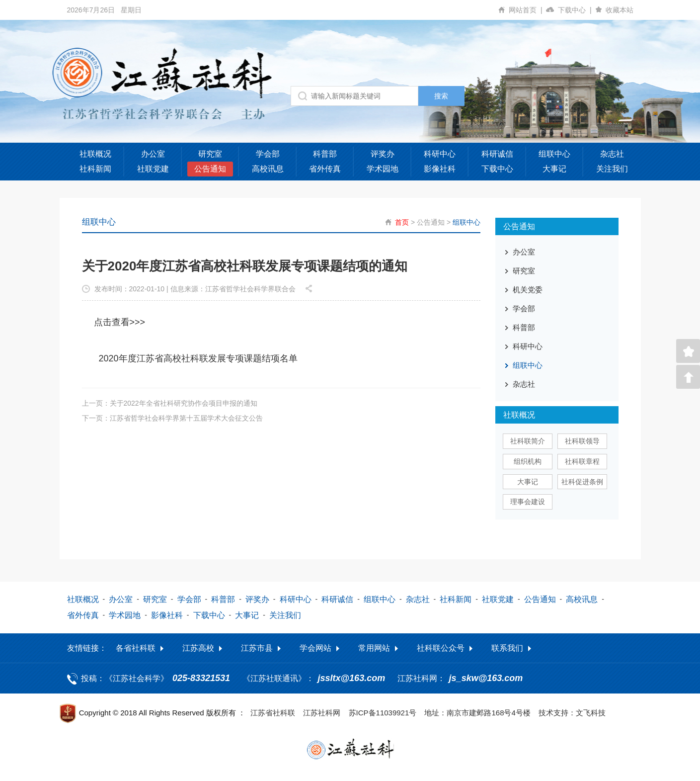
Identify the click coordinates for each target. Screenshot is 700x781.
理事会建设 (528, 502)
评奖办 (383, 154)
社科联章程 (582, 461)
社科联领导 (582, 441)
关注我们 (612, 169)
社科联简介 (528, 441)
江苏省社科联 (273, 713)
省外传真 (325, 169)
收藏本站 (620, 10)
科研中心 (440, 154)
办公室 (153, 154)
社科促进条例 (582, 482)
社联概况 (95, 154)
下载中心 (577, 10)
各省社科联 (136, 648)
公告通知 (210, 169)
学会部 (268, 154)
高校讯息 (268, 169)
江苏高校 (198, 648)
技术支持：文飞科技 (572, 713)
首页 (402, 222)
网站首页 (527, 10)
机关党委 (528, 290)
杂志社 (612, 154)
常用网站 (374, 648)
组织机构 (528, 461)
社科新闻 (95, 169)
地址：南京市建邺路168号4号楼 (477, 713)
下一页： (172, 418)
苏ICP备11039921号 (383, 713)
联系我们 (507, 648)
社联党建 (153, 169)
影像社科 (440, 169)
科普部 (325, 154)
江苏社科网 (322, 713)
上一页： (170, 403)
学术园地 (383, 169)
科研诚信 (497, 154)
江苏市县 (257, 648)
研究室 (210, 154)
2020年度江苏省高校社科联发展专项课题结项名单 (198, 358)
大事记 (554, 169)
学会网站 (315, 648)
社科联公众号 (441, 648)
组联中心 (554, 154)
